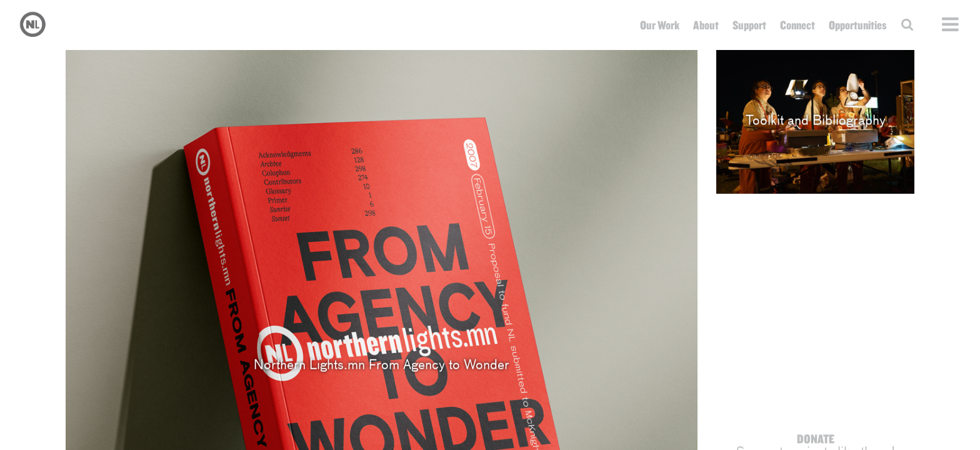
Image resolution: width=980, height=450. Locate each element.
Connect (797, 25)
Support (749, 25)
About (706, 25)
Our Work (660, 25)
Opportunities (858, 25)
